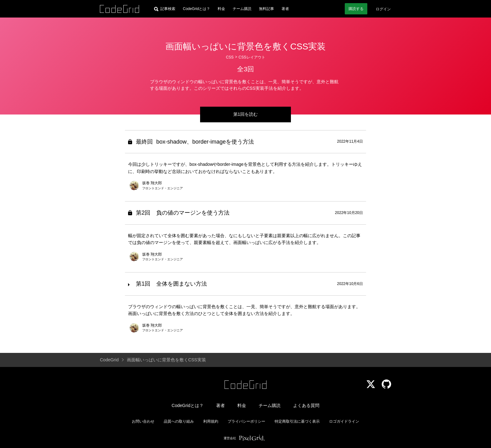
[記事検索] (165, 9)
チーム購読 (242, 9)
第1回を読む (246, 114)
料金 (221, 9)
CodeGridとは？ (196, 9)
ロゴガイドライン (344, 421)
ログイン (383, 9)
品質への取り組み (179, 421)
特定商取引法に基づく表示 (297, 421)
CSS (230, 57)
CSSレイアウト (252, 57)
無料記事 (266, 9)
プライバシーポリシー (246, 421)
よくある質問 (306, 405)
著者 (285, 9)
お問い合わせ (143, 421)
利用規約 (211, 421)
